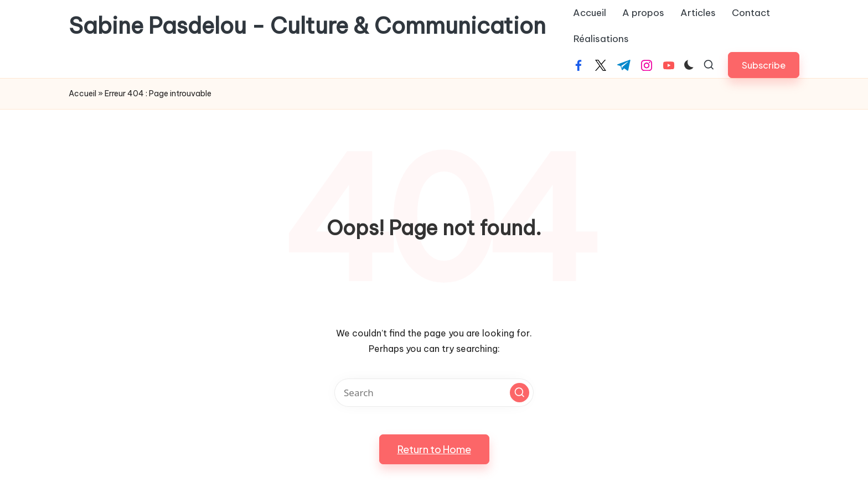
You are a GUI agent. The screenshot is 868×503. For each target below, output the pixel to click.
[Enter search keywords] (434, 393)
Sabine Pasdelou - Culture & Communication (307, 26)
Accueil (82, 94)
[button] (764, 65)
